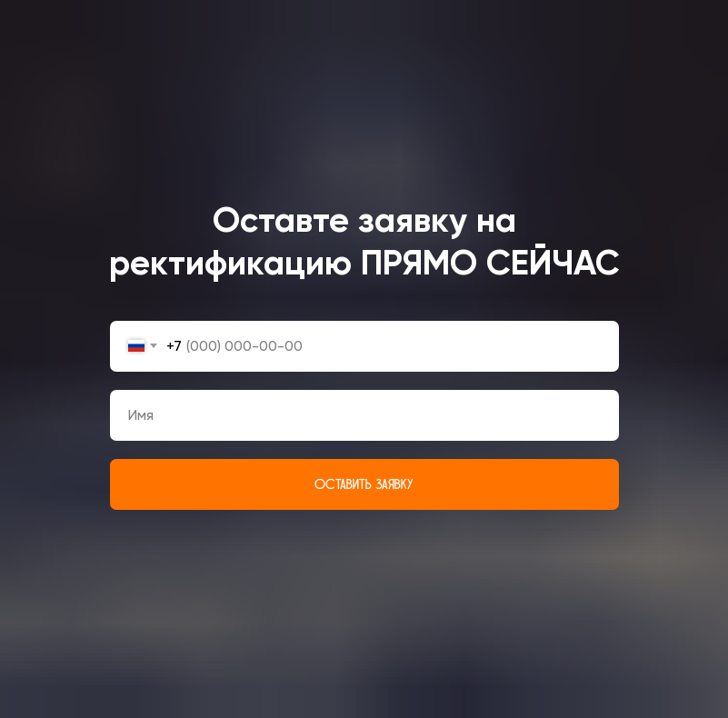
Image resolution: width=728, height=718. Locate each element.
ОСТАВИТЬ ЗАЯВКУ (364, 484)
